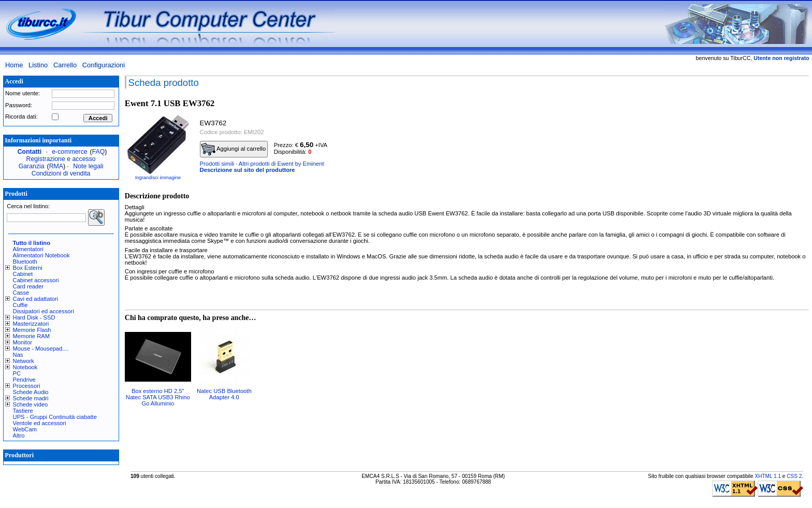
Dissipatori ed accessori (44, 311)
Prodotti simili (217, 164)
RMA (56, 166)
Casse (21, 293)
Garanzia (32, 166)
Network (24, 361)
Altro (19, 436)
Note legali (88, 166)
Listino (38, 65)
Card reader (28, 286)
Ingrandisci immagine (158, 178)
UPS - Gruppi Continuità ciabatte (55, 417)
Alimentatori (28, 249)
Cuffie (20, 305)
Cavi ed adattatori (36, 299)
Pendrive (24, 380)
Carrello (65, 65)
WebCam (25, 429)
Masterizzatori (31, 324)
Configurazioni (104, 65)
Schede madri (31, 398)
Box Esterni (28, 268)
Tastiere (23, 411)
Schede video (31, 404)
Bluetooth (25, 262)
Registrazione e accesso (61, 159)
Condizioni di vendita (61, 173)
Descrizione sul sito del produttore (248, 170)
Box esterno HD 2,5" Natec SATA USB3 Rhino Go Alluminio (158, 397)
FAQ (99, 152)
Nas (18, 355)
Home (14, 65)
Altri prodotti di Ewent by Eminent (281, 164)
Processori (27, 386)
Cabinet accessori (36, 280)
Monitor (23, 342)
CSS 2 (794, 476)
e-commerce (69, 152)
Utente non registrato (781, 58)
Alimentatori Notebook (41, 255)
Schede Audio (31, 392)
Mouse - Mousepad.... (41, 349)
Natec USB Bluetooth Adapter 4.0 (224, 394)
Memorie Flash (32, 330)
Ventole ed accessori (40, 423)
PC (17, 373)
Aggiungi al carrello (234, 149)
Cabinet (23, 274)
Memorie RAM (31, 336)
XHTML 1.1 (768, 476)
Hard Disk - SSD (34, 317)
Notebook (25, 367)
